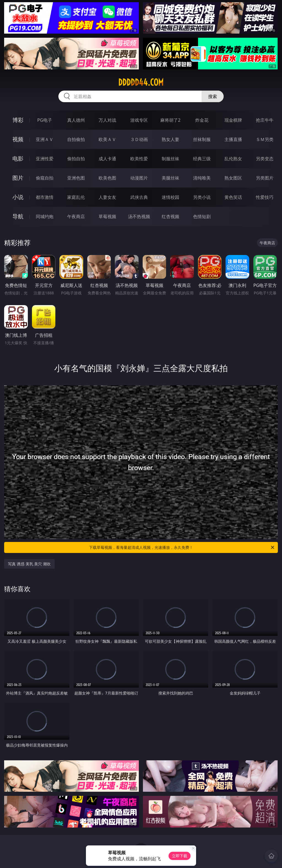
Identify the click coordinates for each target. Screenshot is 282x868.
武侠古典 (139, 197)
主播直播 (233, 139)
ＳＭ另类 (265, 139)
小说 (18, 197)
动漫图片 (139, 178)
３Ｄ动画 (139, 139)
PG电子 (44, 120)
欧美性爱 (139, 159)
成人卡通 (107, 159)
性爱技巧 (265, 197)
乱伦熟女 (233, 159)
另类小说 (202, 197)
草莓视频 (107, 216)
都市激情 (45, 197)
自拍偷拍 (76, 139)
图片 (18, 178)
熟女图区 (233, 178)
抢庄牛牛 (265, 120)
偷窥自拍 (45, 178)
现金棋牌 (233, 120)
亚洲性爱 (45, 159)
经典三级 (202, 159)
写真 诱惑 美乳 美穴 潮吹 (29, 564)
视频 (18, 139)
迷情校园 (170, 197)
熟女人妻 (170, 139)
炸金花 (202, 120)
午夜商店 (76, 216)
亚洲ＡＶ (45, 139)
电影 (18, 158)
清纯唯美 (202, 178)
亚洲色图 (76, 178)
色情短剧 (202, 216)
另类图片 (265, 178)
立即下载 (180, 856)
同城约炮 (45, 216)
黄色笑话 (233, 197)
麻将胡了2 (170, 120)
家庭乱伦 (76, 197)
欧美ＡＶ (107, 139)
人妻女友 (107, 197)
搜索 (213, 96)
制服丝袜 (170, 159)
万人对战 (107, 120)
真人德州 (76, 120)
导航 (18, 216)
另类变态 (265, 159)
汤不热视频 (139, 216)
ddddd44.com (141, 82)
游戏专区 (139, 120)
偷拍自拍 (76, 159)
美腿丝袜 (170, 178)
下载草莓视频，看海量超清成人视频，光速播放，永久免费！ (182, 547)
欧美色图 (107, 178)
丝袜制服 (202, 139)
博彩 (18, 120)
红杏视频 (170, 216)
